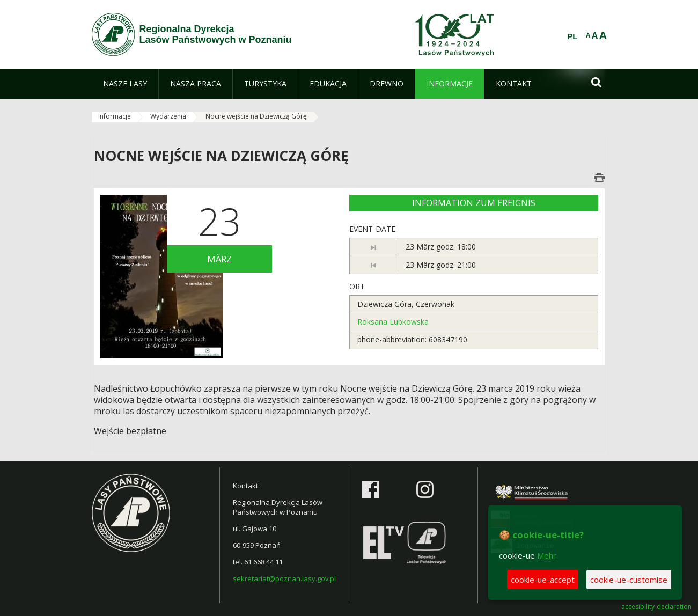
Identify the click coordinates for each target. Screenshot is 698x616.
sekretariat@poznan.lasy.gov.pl (284, 578)
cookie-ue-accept (543, 580)
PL (572, 36)
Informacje (115, 116)
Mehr (547, 555)
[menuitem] (125, 84)
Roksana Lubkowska (393, 322)
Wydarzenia (168, 116)
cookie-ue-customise (629, 580)
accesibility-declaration (656, 607)
